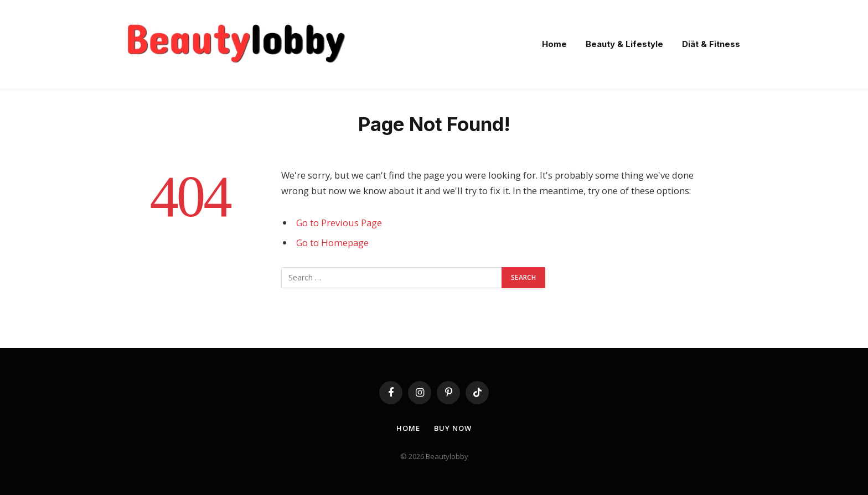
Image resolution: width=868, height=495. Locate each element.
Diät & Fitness (711, 44)
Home (554, 44)
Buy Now (453, 428)
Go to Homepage (332, 243)
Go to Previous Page (339, 223)
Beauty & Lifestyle (624, 44)
